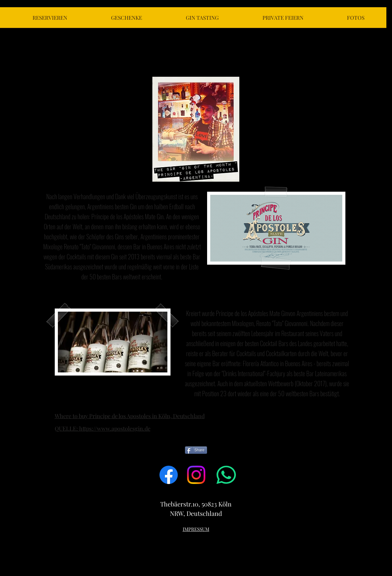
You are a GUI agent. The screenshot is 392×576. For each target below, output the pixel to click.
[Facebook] (169, 475)
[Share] (196, 450)
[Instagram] (196, 475)
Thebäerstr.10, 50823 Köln (196, 504)
